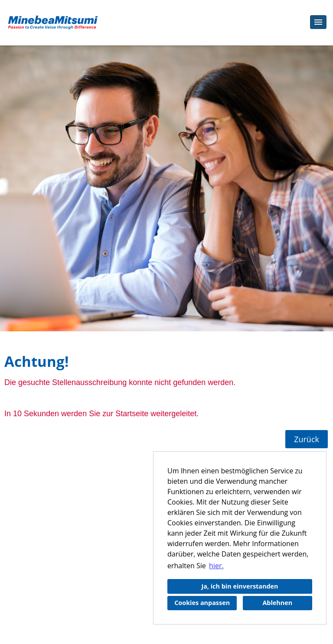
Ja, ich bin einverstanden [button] (240, 586)
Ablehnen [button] (277, 603)
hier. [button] (216, 566)
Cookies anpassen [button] (202, 603)
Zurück (307, 439)
